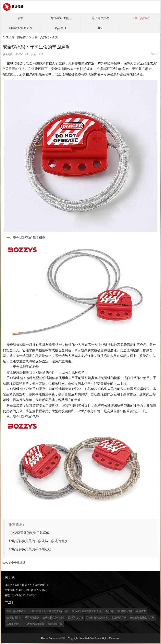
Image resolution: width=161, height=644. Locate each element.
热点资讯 (61, 28)
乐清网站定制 (32, 618)
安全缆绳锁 (18, 563)
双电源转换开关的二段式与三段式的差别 (38, 541)
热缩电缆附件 (14, 618)
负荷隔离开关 (55, 624)
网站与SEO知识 (61, 18)
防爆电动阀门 (14, 624)
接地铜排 (110, 611)
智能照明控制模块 (16, 611)
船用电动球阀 (125, 611)
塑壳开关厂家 (119, 618)
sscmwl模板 (59, 638)
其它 (100, 28)
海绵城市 (141, 611)
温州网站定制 (75, 618)
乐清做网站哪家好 (34, 624)
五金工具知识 (140, 18)
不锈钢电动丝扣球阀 (97, 618)
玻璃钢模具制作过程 (54, 618)
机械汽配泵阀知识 (21, 28)
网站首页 (23, 37)
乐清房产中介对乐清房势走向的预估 (49, 611)
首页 (21, 18)
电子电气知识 (100, 18)
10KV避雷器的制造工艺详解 (29, 533)
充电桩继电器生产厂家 (142, 618)
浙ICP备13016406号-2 (24, 595)
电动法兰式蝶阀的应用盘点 (87, 611)
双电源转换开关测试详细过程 (30, 549)
